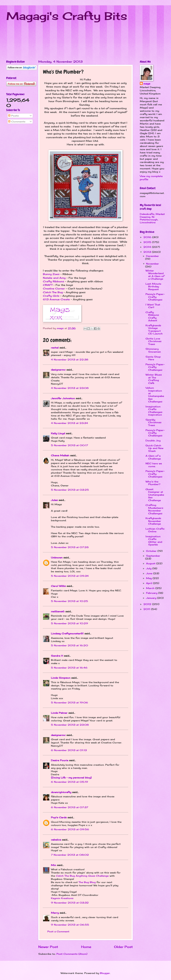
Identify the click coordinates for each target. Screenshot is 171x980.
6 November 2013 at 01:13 (69, 750)
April (150, 583)
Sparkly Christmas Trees (153, 422)
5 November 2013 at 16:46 (69, 668)
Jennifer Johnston (63, 398)
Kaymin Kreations (62, 898)
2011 (147, 609)
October (152, 551)
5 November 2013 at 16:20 (69, 645)
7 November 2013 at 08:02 (70, 855)
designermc (58, 370)
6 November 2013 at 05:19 (69, 782)
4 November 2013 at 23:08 (70, 388)
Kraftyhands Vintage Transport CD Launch (154, 329)
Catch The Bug (53, 292)
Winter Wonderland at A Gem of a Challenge (155, 275)
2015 (148, 242)
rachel (55, 348)
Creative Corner (54, 289)
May (149, 578)
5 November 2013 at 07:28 (70, 547)
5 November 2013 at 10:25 (69, 601)
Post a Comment (58, 931)
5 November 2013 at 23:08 (70, 725)
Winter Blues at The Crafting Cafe (154, 379)
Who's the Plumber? (153, 483)
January (152, 598)
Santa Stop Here (153, 358)
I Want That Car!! (153, 306)
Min (54, 865)
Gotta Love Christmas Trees (153, 341)
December (152, 256)
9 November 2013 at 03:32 (70, 903)
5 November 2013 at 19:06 (69, 702)
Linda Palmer (59, 713)
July (149, 568)
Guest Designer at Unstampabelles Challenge (155, 495)
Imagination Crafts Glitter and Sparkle (154, 540)
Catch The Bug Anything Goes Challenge (82, 876)
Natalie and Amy (54, 278)
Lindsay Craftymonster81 (67, 633)
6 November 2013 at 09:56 (70, 829)
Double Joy (153, 440)
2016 (148, 237)
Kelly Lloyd (58, 433)
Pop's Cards (59, 817)
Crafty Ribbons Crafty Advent (152, 316)
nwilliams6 (58, 611)
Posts (13, 116)
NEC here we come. (154, 465)
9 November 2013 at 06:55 (70, 925)
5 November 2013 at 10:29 (69, 623)
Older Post (123, 947)
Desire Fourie (60, 760)
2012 (148, 604)
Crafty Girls (51, 296)
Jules (54, 500)
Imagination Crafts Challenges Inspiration (154, 411)
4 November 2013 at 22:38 (70, 360)
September (153, 556)
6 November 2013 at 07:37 (70, 807)
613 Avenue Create (56, 299)
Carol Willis (58, 586)
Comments (17, 121)
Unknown (57, 558)
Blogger (105, 973)
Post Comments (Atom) (72, 954)
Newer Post (48, 947)
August (151, 563)
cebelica (56, 840)
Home (86, 947)
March (151, 588)
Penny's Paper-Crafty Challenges (155, 297)
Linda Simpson (61, 678)
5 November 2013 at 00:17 (69, 445)
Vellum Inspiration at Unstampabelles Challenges (155, 395)
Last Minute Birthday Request (153, 286)
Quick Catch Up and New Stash (154, 448)
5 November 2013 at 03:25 (70, 490)
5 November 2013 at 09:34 (70, 576)
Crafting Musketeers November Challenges (154, 509)
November (152, 264)
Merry (55, 913)
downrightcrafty (61, 792)
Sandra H (57, 656)
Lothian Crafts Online (155, 530)
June (150, 573)
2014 (148, 247)
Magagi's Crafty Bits (67, 16)
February (152, 593)
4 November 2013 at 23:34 (69, 423)
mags (147, 84)
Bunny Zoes (51, 274)
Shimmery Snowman (153, 350)
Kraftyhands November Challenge (153, 521)
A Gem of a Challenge (153, 457)
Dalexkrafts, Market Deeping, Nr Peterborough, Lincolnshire (152, 218)
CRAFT (48, 285)
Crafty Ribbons (54, 281)
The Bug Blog (88, 882)
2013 (148, 252)
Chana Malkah (60, 455)
